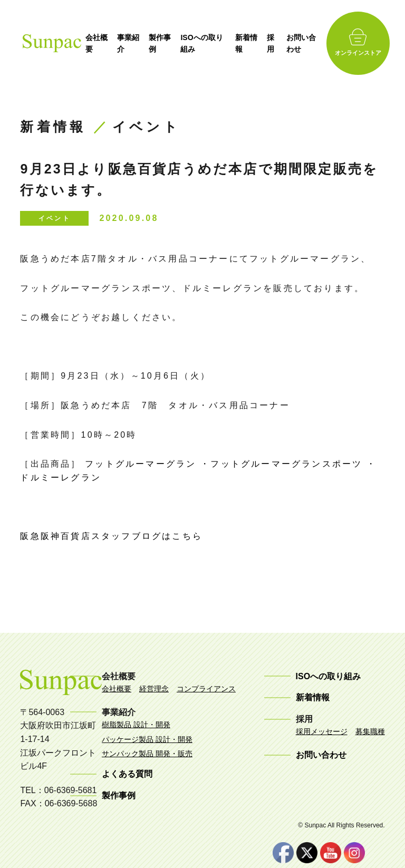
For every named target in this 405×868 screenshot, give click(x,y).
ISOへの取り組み (210, 43)
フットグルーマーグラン (141, 464)
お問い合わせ (312, 43)
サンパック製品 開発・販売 (147, 754)
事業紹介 (136, 43)
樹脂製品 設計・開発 (136, 725)
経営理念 (154, 689)
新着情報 (256, 43)
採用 (281, 43)
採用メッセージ (322, 731)
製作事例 (168, 43)
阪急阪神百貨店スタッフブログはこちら (111, 536)
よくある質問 (127, 774)
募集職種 (370, 731)
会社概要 (103, 43)
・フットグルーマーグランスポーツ (283, 464)
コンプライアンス (206, 689)
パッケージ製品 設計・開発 (147, 739)
